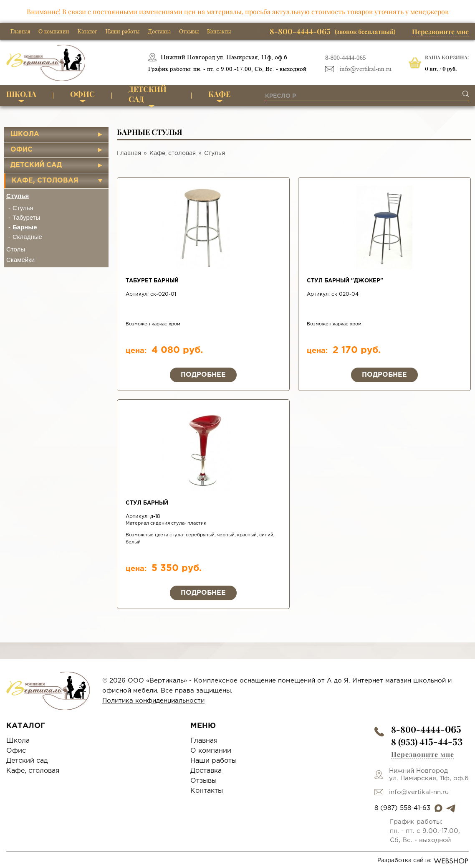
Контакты (219, 31)
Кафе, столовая (45, 181)
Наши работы (123, 31)
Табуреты (26, 217)
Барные (25, 227)
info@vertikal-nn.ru (366, 69)
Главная (20, 31)
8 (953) (427, 742)
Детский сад (148, 95)
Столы (16, 249)
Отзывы (189, 31)
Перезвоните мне (440, 32)
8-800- (426, 729)
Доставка (159, 31)
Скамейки (20, 260)
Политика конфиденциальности (153, 701)
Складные (27, 237)
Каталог (87, 31)
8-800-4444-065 (346, 58)
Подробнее (203, 375)
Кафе (219, 94)
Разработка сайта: (423, 861)
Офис (82, 94)
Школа (21, 94)
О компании (54, 31)
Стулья (18, 196)
